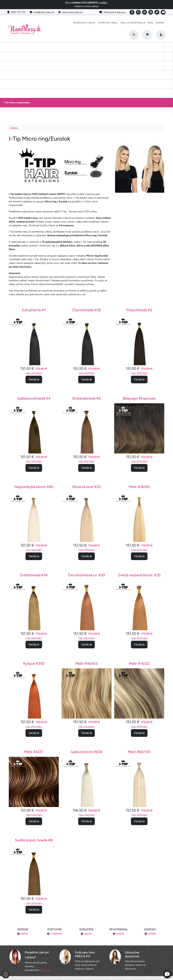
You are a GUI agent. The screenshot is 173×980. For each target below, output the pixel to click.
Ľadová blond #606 (86, 694)
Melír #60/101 (139, 694)
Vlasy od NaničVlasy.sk (133, 23)
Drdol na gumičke (86, 50)
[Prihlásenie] (161, 35)
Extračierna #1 (34, 252)
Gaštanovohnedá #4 (34, 341)
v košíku (103, 3)
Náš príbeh (140, 935)
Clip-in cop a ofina (40, 50)
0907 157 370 (17, 12)
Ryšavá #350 (34, 606)
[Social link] (132, 12)
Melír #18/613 (86, 606)
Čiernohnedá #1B (86, 252)
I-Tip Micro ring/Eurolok (133, 50)
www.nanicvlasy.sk (70, 12)
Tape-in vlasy (23, 50)
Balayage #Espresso (139, 341)
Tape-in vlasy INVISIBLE (65, 50)
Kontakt (160, 23)
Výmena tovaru (33, 948)
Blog (150, 23)
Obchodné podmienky (33, 954)
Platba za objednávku (33, 942)
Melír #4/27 (34, 694)
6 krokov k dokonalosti (140, 954)
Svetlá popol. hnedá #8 (34, 782)
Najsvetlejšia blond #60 (34, 429)
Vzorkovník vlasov (108, 23)
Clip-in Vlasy (6, 50)
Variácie (34, 322)
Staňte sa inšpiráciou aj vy (86, 948)
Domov (14, 70)
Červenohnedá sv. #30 (86, 517)
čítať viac (46, 912)
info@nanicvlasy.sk (42, 12)
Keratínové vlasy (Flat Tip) (108, 50)
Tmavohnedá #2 (139, 252)
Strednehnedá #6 (86, 341)
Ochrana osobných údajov (33, 961)
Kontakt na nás (140, 942)
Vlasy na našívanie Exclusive (155, 50)
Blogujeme (140, 948)
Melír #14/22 (139, 606)
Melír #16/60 (139, 429)
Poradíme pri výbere (84, 23)
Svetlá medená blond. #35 (139, 517)
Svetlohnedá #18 (34, 517)
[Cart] (147, 35)
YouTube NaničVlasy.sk (86, 954)
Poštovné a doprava (112, 12)
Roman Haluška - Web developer (118, 970)
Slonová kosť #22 (86, 429)
